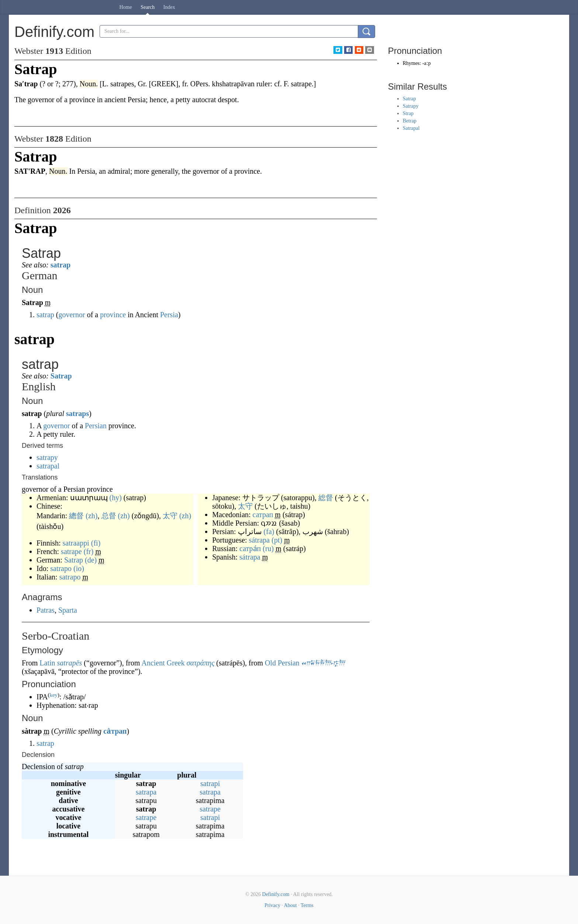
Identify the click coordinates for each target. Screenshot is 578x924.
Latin (47, 663)
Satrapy (411, 106)
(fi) (96, 543)
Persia (169, 315)
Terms (307, 905)
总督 (109, 516)
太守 (170, 516)
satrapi (210, 783)
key (53, 695)
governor (72, 315)
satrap (60, 265)
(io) (79, 568)
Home (126, 7)
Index (169, 7)
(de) (91, 560)
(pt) (277, 540)
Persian (96, 426)
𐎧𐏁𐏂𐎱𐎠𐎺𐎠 (323, 663)
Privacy (272, 905)
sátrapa (259, 540)
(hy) (116, 498)
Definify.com (276, 894)
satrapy (47, 457)
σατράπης (201, 663)
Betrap (410, 121)
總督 (76, 516)
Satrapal (411, 128)
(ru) (268, 548)
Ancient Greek (163, 663)
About (290, 905)
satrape (71, 551)
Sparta (68, 610)
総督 (326, 498)
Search (148, 7)
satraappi (76, 543)
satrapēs (70, 663)
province (113, 315)
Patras (46, 610)
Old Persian (282, 663)
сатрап (263, 515)
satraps (77, 413)
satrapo (61, 568)
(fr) (89, 551)
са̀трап (115, 731)
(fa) (269, 532)
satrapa (146, 792)
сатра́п (250, 548)
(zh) (91, 516)
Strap (408, 113)
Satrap (61, 376)
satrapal (48, 466)
